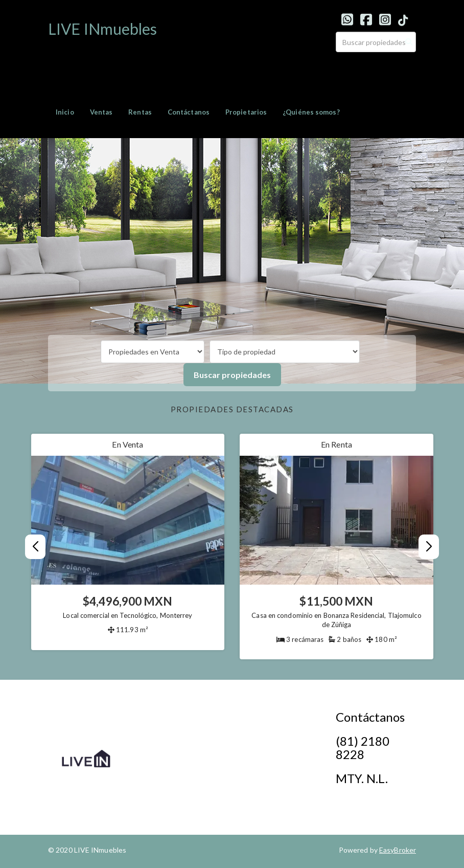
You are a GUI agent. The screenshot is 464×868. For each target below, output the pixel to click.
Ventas (101, 112)
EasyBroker (398, 850)
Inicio (65, 112)
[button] (429, 547)
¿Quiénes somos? (311, 112)
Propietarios (246, 112)
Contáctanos (189, 112)
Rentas (140, 112)
